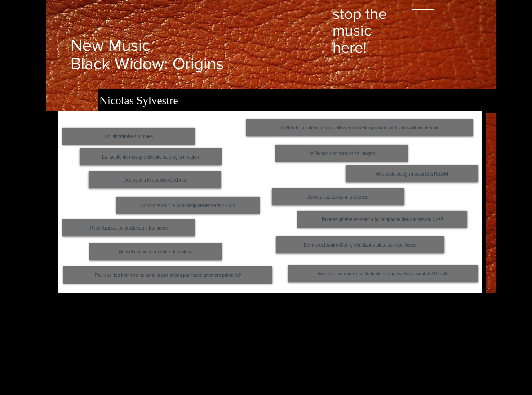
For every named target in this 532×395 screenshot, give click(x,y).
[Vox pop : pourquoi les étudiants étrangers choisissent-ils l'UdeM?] (383, 274)
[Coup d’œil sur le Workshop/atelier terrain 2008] (188, 205)
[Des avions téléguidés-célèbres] (155, 180)
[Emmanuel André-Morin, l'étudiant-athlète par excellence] (360, 245)
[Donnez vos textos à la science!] (338, 197)
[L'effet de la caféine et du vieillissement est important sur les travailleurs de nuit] (360, 128)
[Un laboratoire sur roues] (129, 136)
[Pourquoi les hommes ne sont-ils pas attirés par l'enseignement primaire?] (168, 275)
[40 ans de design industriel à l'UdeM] (412, 174)
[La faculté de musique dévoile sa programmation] (151, 157)
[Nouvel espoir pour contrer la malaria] (156, 252)
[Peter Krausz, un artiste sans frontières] (129, 228)
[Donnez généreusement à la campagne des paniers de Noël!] (382, 219)
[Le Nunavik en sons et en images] (342, 153)
